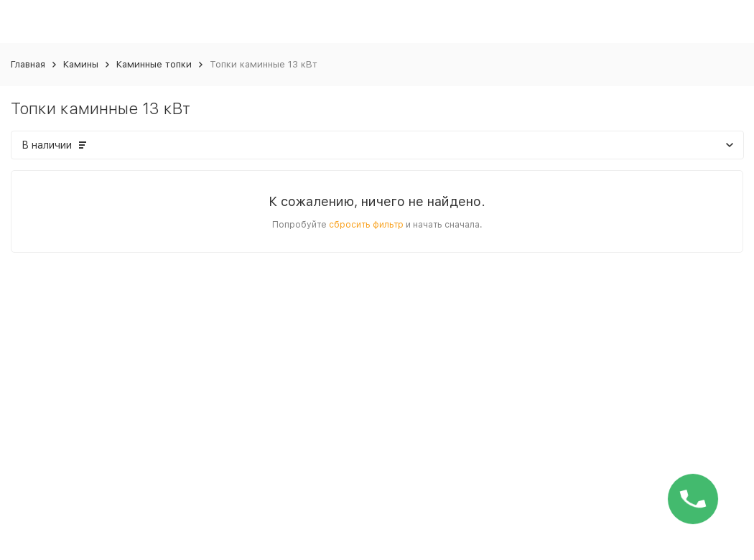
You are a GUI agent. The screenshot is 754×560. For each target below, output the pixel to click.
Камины (81, 64)
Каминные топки (154, 64)
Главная (28, 64)
